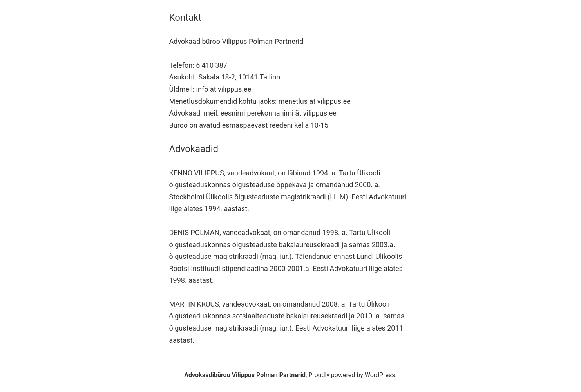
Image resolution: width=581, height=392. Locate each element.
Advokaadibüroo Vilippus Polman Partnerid (245, 375)
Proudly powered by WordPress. (353, 375)
